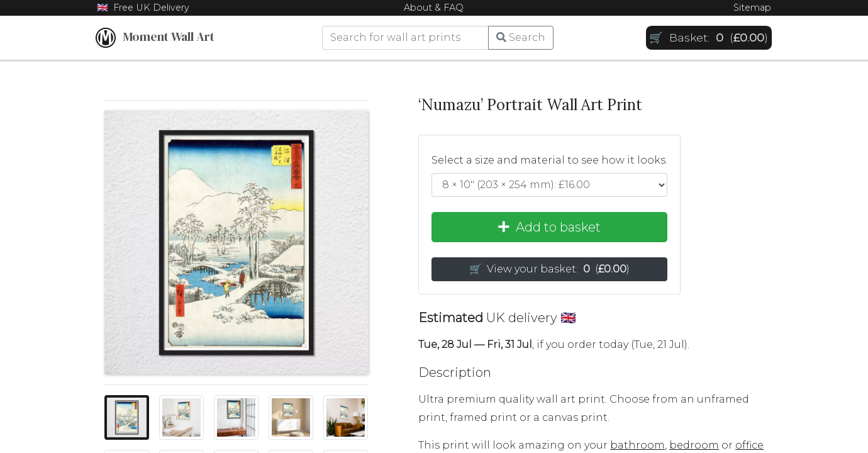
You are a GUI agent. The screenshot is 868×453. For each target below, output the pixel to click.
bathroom (637, 445)
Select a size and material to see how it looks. (549, 160)
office (749, 445)
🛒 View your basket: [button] (549, 269)
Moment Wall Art (155, 38)
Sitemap (752, 8)
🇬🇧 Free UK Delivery (143, 8)
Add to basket (549, 227)
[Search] (405, 38)
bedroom (694, 445)
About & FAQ (434, 8)
